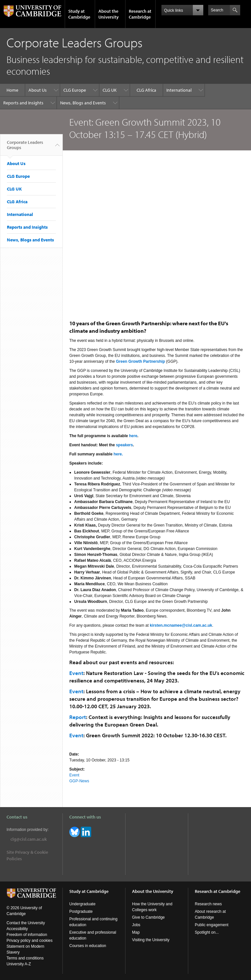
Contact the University (26, 923)
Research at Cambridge (140, 14)
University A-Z (19, 964)
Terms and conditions (25, 958)
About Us (38, 90)
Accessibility (17, 929)
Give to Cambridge (148, 917)
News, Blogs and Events (83, 103)
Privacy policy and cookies (30, 941)
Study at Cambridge (79, 14)
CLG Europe (75, 90)
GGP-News (79, 781)
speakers (125, 445)
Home (12, 90)
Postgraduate (81, 911)
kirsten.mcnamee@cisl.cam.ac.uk (181, 625)
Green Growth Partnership (141, 361)
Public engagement (212, 925)
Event (76, 673)
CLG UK (110, 90)
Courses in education (88, 946)
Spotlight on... (207, 932)
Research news (208, 904)
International (179, 90)
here (133, 436)
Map (136, 932)
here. (118, 454)
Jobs (136, 925)
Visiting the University (151, 940)
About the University (109, 14)
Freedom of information (27, 935)
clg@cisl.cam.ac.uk (29, 839)
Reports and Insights (23, 103)
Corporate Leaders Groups (25, 147)
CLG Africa (146, 90)
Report (78, 717)
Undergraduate (82, 904)
